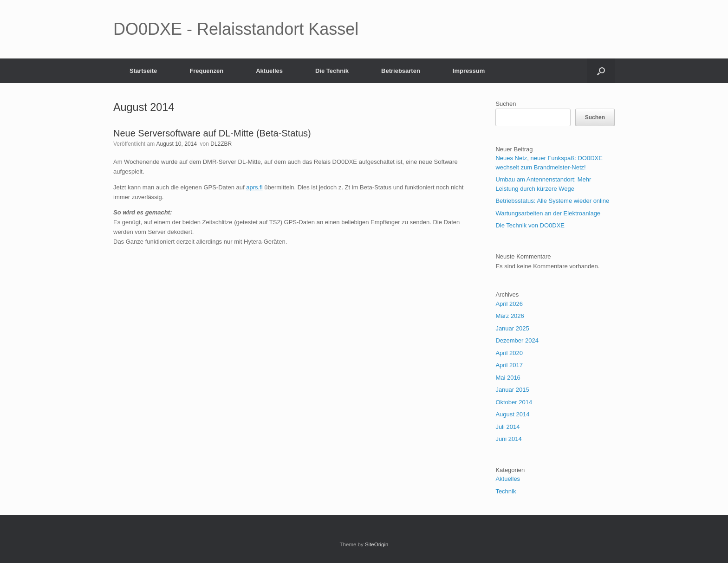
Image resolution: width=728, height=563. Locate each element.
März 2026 (510, 316)
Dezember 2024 (517, 340)
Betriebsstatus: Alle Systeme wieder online (552, 201)
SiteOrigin (377, 544)
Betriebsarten (401, 71)
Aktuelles (269, 71)
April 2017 (509, 365)
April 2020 (509, 353)
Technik (506, 491)
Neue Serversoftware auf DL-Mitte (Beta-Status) (212, 133)
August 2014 (512, 414)
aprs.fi (254, 187)
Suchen (506, 104)
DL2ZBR (221, 144)
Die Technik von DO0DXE (530, 225)
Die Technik (332, 71)
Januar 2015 (512, 390)
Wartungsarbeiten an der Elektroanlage (548, 213)
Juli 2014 (507, 427)
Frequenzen (206, 71)
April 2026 (509, 304)
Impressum (469, 71)
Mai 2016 (508, 378)
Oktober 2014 (514, 402)
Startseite (143, 71)
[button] (601, 71)
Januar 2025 (512, 328)
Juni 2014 (508, 439)
